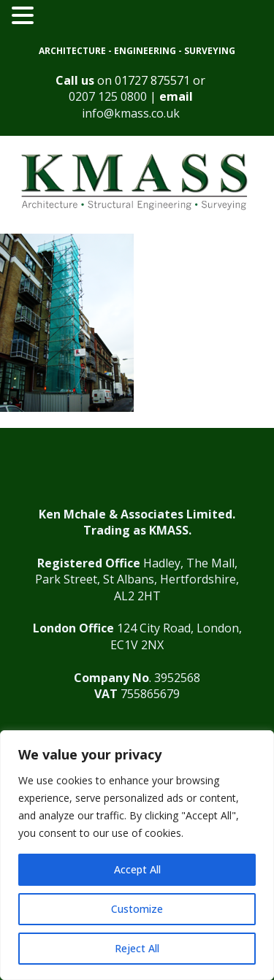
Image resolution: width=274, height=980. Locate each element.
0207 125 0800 (108, 96)
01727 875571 (152, 80)
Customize (137, 909)
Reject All (137, 948)
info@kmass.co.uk (131, 113)
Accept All (137, 869)
